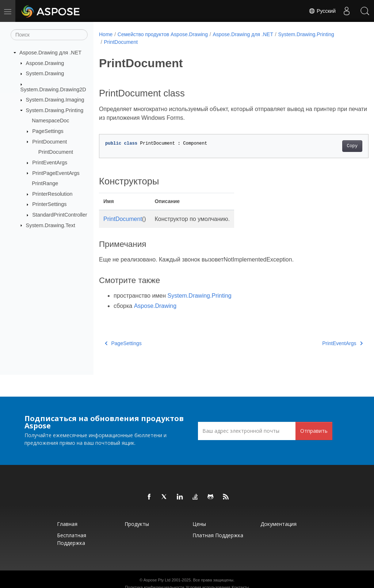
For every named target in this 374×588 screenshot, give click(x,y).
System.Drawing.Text (51, 225)
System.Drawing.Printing (55, 110)
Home (106, 34)
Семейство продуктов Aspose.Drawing (163, 34)
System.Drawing (45, 73)
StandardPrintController (60, 215)
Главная (67, 524)
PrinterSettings (49, 204)
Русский (322, 11)
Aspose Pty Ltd (157, 580)
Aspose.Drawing (45, 63)
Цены (199, 524)
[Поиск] (49, 35)
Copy (333, 146)
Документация (278, 524)
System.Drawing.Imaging (55, 100)
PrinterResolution (52, 194)
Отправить (314, 431)
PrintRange (45, 183)
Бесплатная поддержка (72, 539)
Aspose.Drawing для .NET (50, 53)
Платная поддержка (218, 535)
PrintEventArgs (50, 163)
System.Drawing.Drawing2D (53, 89)
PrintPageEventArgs (56, 173)
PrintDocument (49, 141)
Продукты (137, 524)
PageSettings (48, 131)
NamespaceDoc (50, 121)
